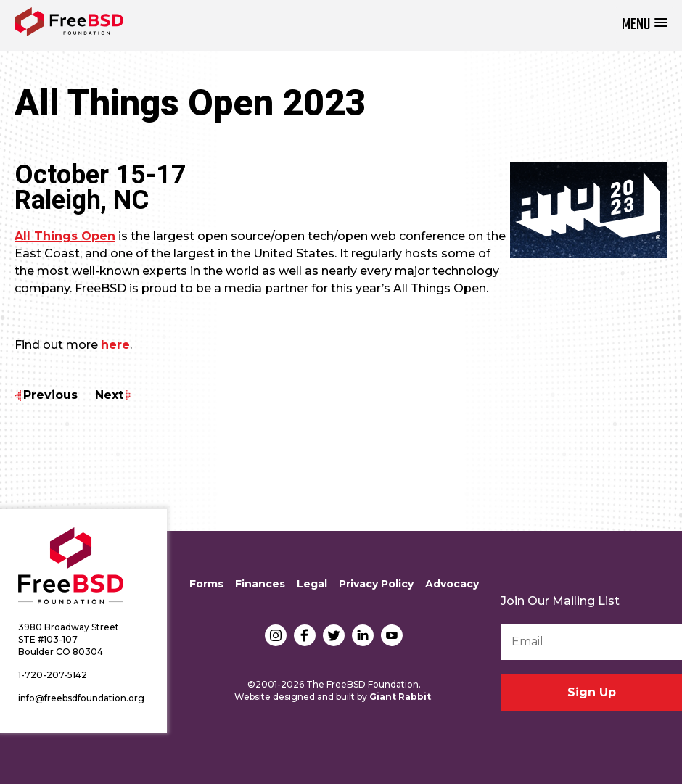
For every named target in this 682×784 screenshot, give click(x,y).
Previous (50, 395)
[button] (645, 25)
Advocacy (452, 584)
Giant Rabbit (400, 697)
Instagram (276, 635)
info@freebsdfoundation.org (81, 698)
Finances (260, 584)
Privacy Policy (376, 584)
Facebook (305, 635)
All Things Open (65, 236)
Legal (312, 584)
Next (109, 395)
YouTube (392, 635)
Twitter (334, 635)
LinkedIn (363, 635)
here (115, 345)
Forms (206, 584)
